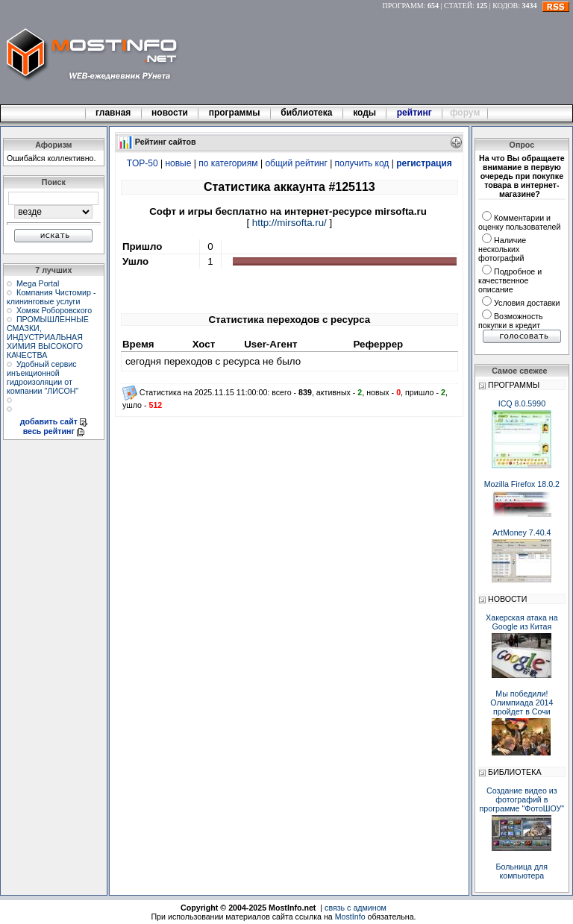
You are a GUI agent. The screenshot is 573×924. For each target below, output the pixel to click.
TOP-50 (143, 163)
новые (178, 163)
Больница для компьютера (522, 871)
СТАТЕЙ (458, 6)
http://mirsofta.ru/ (289, 223)
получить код (362, 163)
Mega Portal (38, 283)
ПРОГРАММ (403, 6)
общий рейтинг (296, 163)
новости (170, 113)
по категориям (228, 163)
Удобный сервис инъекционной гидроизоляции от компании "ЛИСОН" (43, 377)
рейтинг (416, 113)
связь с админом (356, 908)
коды (365, 113)
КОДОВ (505, 6)
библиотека (307, 113)
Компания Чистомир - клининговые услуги (51, 297)
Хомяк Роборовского (54, 310)
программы (234, 113)
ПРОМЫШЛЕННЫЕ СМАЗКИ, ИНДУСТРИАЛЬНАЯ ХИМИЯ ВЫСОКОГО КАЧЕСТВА (48, 337)
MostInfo (350, 917)
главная (113, 113)
